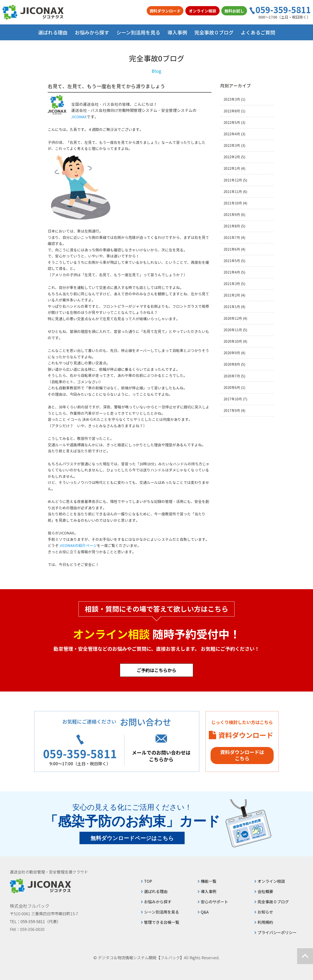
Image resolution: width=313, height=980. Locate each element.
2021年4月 (232, 272)
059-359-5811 (283, 10)
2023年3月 (232, 99)
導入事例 (177, 32)
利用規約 (265, 922)
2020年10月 (233, 341)
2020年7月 (232, 376)
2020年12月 (233, 318)
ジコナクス (33, 12)
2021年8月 (232, 226)
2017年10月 (233, 399)
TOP (148, 881)
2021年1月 (232, 307)
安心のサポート (214, 902)
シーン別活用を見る (162, 912)
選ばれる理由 (53, 32)
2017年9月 (232, 410)
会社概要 (265, 891)
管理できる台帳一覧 (162, 922)
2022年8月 (232, 111)
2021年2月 (232, 295)
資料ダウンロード (165, 11)
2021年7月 (232, 238)
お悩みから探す (158, 902)
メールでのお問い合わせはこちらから (161, 756)
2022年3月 (232, 145)
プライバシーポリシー (277, 932)
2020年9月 (232, 353)
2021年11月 (233, 192)
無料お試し (234, 11)
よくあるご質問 (258, 32)
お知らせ (265, 912)
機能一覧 (209, 881)
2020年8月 (232, 364)
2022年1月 (232, 168)
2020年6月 (232, 388)
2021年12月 (233, 180)
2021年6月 (232, 249)
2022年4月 (232, 134)
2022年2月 (232, 157)
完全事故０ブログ (214, 32)
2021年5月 (232, 261)
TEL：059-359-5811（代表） (35, 921)
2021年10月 (233, 203)
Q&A (205, 912)
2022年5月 (232, 122)
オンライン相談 (202, 11)
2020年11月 (233, 330)
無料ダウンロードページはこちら (132, 838)
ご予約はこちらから (156, 670)
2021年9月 (232, 215)
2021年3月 (232, 284)
